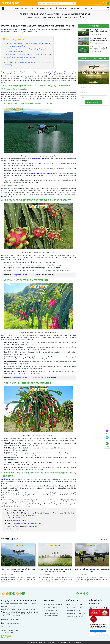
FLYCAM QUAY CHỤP (52, 610)
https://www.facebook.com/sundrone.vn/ (28, 523)
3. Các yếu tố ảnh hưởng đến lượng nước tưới (20, 57)
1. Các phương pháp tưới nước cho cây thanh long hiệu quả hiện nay (27, 43)
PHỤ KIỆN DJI (74, 8)
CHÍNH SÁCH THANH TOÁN (76, 613)
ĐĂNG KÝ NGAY (93, 102)
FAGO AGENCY (78, 642)
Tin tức (37, 17)
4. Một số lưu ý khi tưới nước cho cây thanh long (21, 60)
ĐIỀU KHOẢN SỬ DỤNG (75, 605)
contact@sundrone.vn (100, 4)
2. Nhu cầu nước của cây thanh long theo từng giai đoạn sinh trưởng (27, 54)
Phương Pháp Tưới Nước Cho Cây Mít (24, 275)
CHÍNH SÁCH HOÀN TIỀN (75, 616)
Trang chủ (29, 17)
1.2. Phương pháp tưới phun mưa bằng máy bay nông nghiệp (26, 49)
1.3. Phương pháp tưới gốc (14, 52)
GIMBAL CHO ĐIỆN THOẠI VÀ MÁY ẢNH (51, 614)
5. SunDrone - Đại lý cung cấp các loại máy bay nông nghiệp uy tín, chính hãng (27, 64)
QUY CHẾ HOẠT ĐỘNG (74, 608)
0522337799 (103, 2)
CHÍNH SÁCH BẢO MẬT (74, 610)
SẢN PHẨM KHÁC (61, 8)
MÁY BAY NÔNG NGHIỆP (44, 8)
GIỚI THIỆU (29, 8)
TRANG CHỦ (19, 8)
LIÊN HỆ (93, 8)
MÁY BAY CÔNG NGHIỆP (53, 608)
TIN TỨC (85, 8)
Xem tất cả (104, 539)
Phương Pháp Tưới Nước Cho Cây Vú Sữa (26, 378)
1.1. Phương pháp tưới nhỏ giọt (16, 46)
